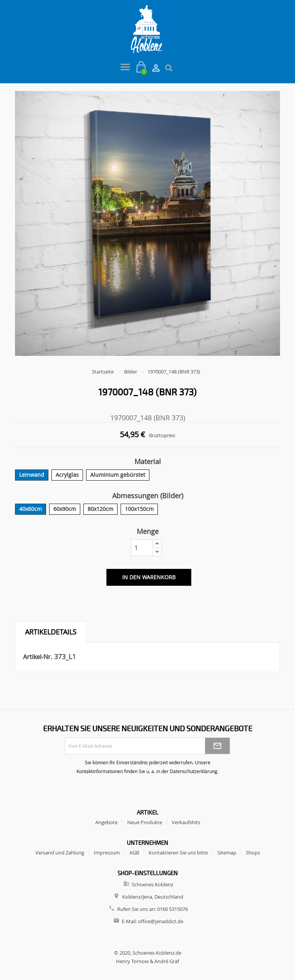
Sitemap (227, 853)
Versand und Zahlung (60, 853)
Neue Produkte (145, 822)
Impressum (107, 853)
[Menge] (142, 548)
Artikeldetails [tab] (51, 632)
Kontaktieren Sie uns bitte (178, 853)
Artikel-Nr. (38, 657)
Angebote (106, 822)
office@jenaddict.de (161, 921)
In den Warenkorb (149, 577)
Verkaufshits (186, 822)
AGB (134, 853)
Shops (253, 853)
